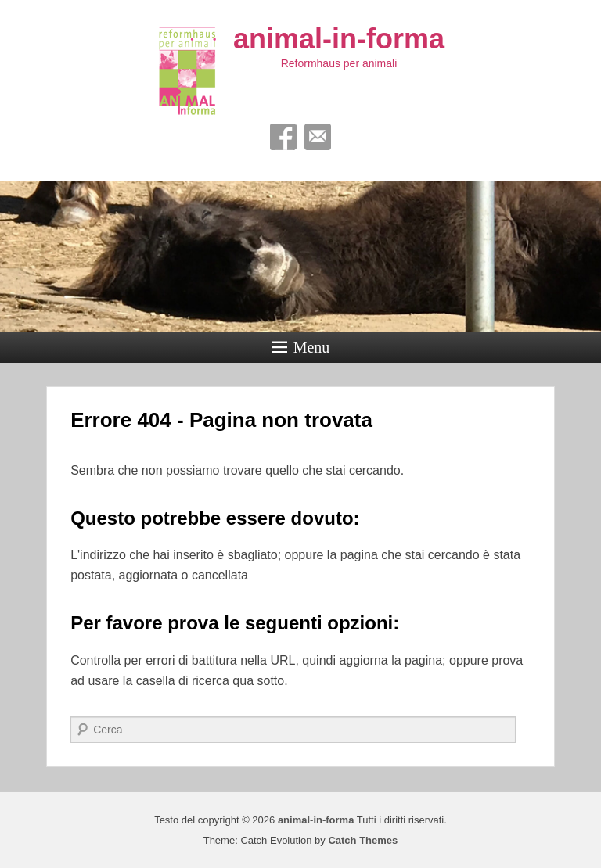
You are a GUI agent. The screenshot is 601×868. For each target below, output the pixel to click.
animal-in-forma (339, 39)
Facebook (283, 137)
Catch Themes (363, 840)
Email (318, 137)
